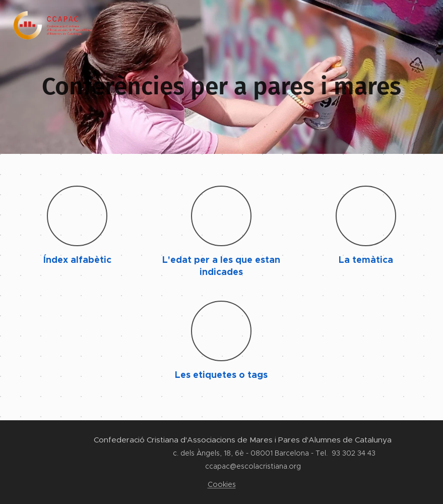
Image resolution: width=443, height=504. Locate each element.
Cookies (222, 484)
